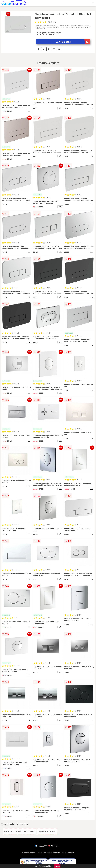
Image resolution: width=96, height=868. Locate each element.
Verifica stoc (73, 42)
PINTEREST (54, 846)
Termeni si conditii (28, 853)
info (29, 111)
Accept (57, 866)
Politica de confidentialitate (49, 853)
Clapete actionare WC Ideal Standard (19, 831)
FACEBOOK (41, 846)
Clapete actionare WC (47, 831)
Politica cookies (68, 853)
